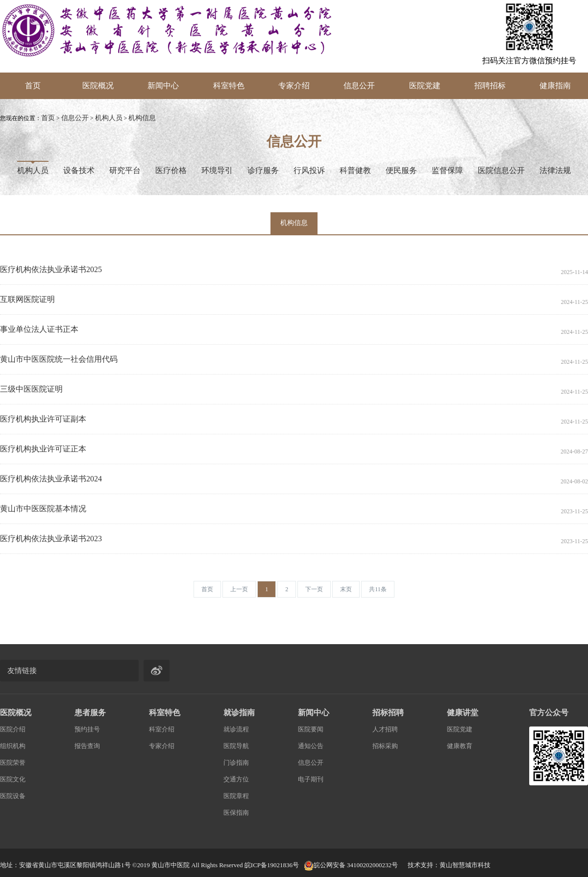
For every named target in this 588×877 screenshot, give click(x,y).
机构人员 (109, 118)
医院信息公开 (501, 170)
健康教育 (460, 746)
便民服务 (401, 170)
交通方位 (236, 779)
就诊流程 (236, 729)
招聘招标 (490, 86)
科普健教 (355, 170)
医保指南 (236, 813)
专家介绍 (294, 86)
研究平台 (125, 170)
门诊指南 (236, 763)
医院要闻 (311, 729)
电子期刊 (311, 779)
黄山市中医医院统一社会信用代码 (59, 359)
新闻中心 (163, 86)
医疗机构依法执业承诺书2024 (51, 479)
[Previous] (207, 589)
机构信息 (142, 118)
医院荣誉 (13, 763)
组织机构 (13, 746)
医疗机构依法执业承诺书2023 (51, 539)
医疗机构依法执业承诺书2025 (51, 269)
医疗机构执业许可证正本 (43, 449)
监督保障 (447, 170)
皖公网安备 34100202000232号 (351, 865)
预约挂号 (87, 729)
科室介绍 (162, 729)
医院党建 (425, 86)
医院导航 (236, 746)
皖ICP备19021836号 (272, 865)
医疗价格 (171, 170)
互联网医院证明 (27, 299)
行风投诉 (309, 170)
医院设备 (13, 796)
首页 (33, 86)
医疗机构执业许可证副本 (43, 419)
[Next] (314, 589)
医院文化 (13, 779)
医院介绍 (13, 729)
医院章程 (236, 796)
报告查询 (87, 746)
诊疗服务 (263, 170)
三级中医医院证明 (31, 389)
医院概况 (98, 86)
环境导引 (217, 170)
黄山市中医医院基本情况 (43, 509)
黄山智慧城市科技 (465, 865)
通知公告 (311, 746)
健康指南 (555, 86)
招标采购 (385, 746)
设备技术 (79, 170)
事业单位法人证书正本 (39, 329)
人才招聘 (385, 729)
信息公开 (359, 86)
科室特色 (229, 86)
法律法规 (555, 170)
